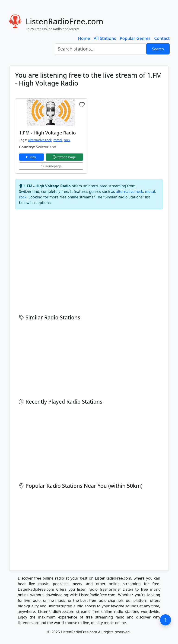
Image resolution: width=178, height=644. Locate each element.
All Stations (105, 38)
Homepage (51, 166)
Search (158, 49)
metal (58, 140)
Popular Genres (135, 38)
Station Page (65, 157)
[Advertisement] (127, 127)
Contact (162, 38)
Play (32, 157)
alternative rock (40, 140)
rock (67, 140)
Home (84, 38)
